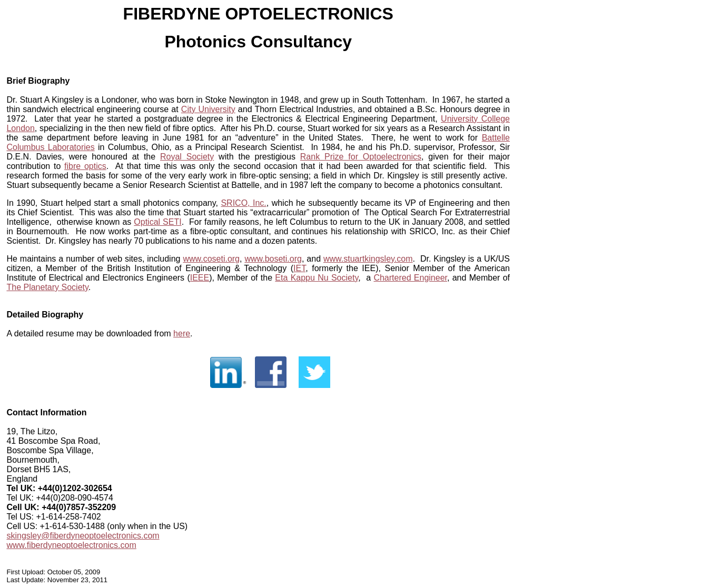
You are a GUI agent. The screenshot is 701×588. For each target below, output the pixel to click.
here (182, 333)
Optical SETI (157, 222)
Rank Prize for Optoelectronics (361, 157)
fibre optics (85, 166)
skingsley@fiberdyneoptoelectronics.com (83, 536)
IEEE (200, 278)
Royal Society (187, 157)
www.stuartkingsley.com (368, 259)
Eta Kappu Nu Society (317, 278)
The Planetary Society (47, 287)
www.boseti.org (273, 259)
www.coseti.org (211, 259)
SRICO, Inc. (243, 203)
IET (299, 268)
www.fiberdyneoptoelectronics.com (71, 545)
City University (208, 109)
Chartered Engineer (410, 278)
